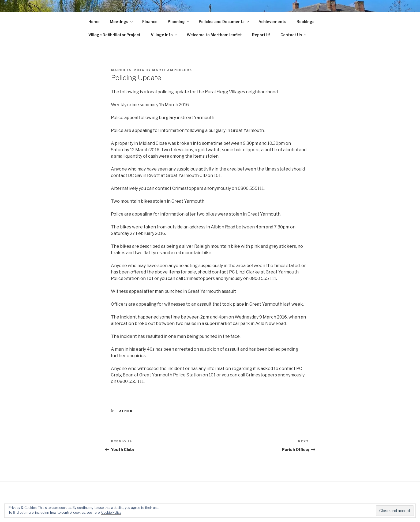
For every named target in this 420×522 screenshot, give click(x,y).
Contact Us (294, 35)
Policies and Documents (224, 22)
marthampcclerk (172, 70)
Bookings (305, 22)
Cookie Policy (111, 512)
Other (126, 411)
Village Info (164, 35)
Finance (150, 22)
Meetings (122, 22)
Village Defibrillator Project (115, 35)
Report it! (261, 35)
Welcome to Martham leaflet (214, 35)
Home (94, 22)
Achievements (272, 22)
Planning (179, 22)
